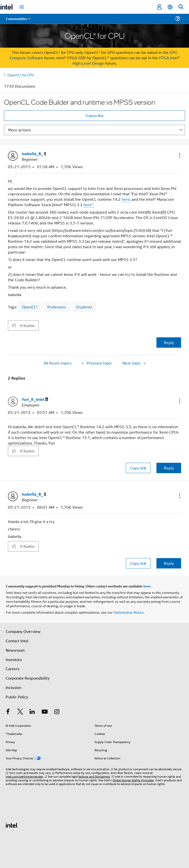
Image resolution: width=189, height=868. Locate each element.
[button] (179, 155)
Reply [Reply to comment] (169, 468)
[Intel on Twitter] (20, 712)
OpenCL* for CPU (21, 75)
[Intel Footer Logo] (12, 825)
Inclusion (13, 687)
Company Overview (23, 631)
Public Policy (17, 697)
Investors (14, 659)
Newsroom (15, 650)
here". (89, 205)
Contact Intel (17, 641)
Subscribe (95, 115)
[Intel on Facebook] (8, 712)
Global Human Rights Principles (133, 780)
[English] (170, 7)
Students (84, 307)
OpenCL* (30, 307)
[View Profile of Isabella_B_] (34, 154)
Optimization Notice (129, 612)
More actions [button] (19, 130)
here (126, 199)
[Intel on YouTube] (45, 712)
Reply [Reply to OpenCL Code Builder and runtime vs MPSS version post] (169, 342)
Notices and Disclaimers (94, 776)
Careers (12, 669)
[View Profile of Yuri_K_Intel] (35, 399)
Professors (57, 307)
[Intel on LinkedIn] (32, 712)
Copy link (138, 468)
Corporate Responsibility (28, 678)
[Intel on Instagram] (57, 712)
